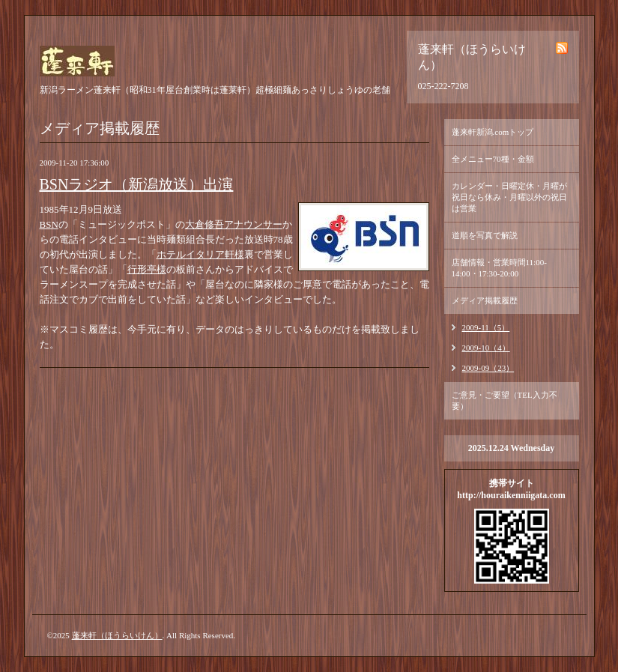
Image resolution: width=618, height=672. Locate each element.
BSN (49, 224)
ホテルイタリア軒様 (200, 254)
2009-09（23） (488, 368)
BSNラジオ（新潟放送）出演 (137, 184)
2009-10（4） (486, 348)
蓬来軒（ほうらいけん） (117, 635)
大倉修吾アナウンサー (234, 224)
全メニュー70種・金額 (493, 159)
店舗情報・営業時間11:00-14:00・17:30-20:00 (499, 268)
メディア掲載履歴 (485, 300)
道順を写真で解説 (485, 235)
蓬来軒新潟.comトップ (493, 132)
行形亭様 (147, 269)
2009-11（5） (486, 327)
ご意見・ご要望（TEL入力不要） (505, 400)
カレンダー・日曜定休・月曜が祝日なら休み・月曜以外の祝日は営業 (509, 197)
